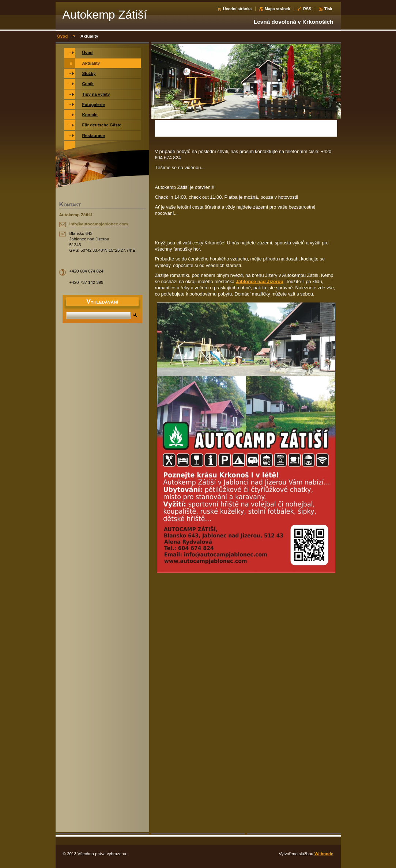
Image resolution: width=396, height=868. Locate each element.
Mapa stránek (278, 9)
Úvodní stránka (237, 9)
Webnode (324, 854)
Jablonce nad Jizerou (260, 281)
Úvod (63, 36)
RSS (307, 9)
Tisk (328, 9)
